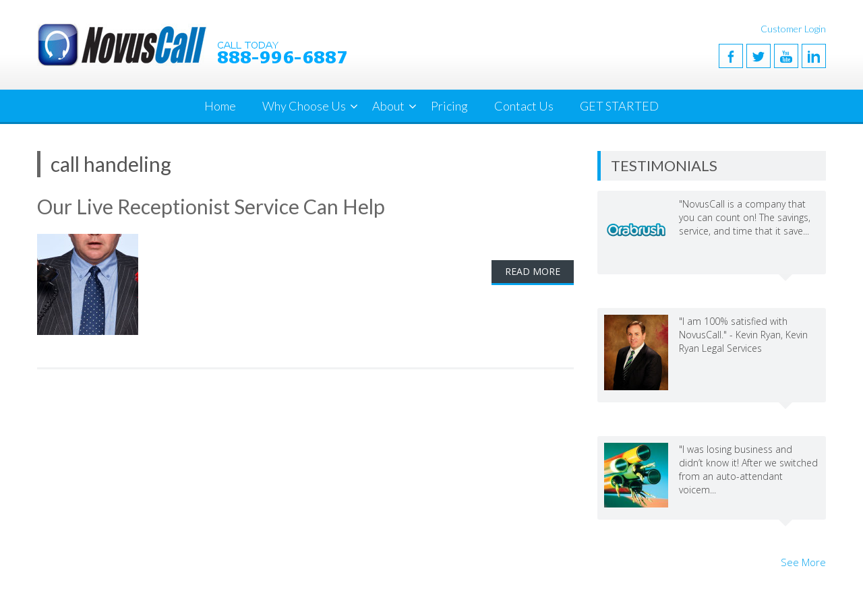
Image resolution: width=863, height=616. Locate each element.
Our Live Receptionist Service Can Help (211, 206)
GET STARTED (619, 106)
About (388, 106)
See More (803, 562)
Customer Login (793, 29)
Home (220, 106)
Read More (533, 271)
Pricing (449, 106)
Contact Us (524, 106)
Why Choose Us (304, 106)
